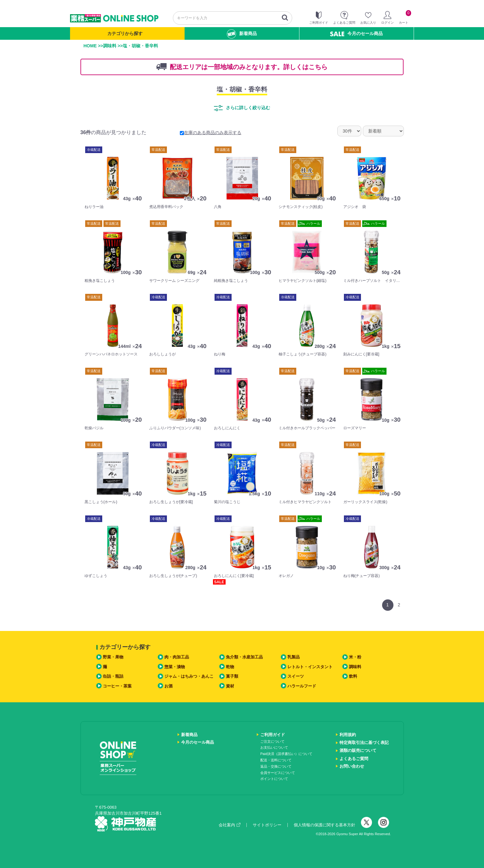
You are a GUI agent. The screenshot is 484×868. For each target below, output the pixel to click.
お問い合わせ (352, 766)
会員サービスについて (278, 773)
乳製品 (294, 657)
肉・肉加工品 (177, 657)
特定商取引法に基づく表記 (364, 743)
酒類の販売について (358, 750)
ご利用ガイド (273, 735)
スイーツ (296, 676)
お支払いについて (274, 747)
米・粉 (355, 657)
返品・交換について (276, 766)
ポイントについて (274, 779)
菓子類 (232, 676)
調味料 (110, 46)
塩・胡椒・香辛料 (242, 89)
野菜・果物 (113, 657)
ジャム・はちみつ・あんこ (189, 676)
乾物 (230, 667)
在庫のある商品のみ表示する (211, 133)
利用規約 (348, 735)
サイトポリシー (267, 825)
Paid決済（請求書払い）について (286, 754)
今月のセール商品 (356, 34)
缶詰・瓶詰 (113, 676)
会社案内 (230, 825)
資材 (230, 686)
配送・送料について (276, 760)
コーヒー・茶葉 (117, 686)
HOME (90, 46)
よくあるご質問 (354, 759)
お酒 (168, 686)
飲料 (353, 676)
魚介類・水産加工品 (244, 657)
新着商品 (242, 34)
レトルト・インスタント (310, 667)
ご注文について (272, 741)
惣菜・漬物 (175, 667)
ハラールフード (302, 686)
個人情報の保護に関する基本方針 (325, 825)
